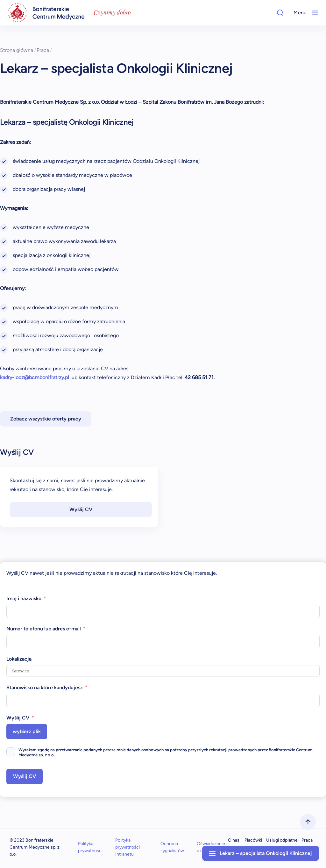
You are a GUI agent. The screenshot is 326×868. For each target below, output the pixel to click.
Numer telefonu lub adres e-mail (44, 629)
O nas (234, 840)
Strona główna (18, 50)
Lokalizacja (19, 659)
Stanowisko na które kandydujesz (45, 687)
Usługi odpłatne (282, 840)
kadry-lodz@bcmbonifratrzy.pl (35, 377)
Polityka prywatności (90, 847)
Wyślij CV (81, 509)
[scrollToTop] (308, 822)
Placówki (253, 840)
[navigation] (46, 13)
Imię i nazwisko (24, 598)
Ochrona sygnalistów (172, 847)
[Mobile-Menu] (315, 13)
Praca (44, 50)
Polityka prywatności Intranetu (128, 847)
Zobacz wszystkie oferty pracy (46, 419)
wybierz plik (27, 731)
